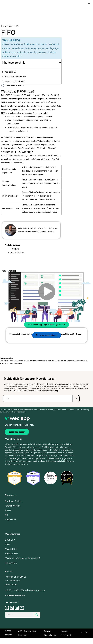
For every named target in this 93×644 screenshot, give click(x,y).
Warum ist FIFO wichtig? (15, 84)
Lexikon (10, 29)
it (82, 634)
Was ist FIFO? (10, 74)
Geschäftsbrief (17, 255)
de (86, 634)
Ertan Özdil (40, 231)
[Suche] (36, 617)
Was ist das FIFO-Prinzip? (15, 79)
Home (3, 29)
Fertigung (15, 251)
